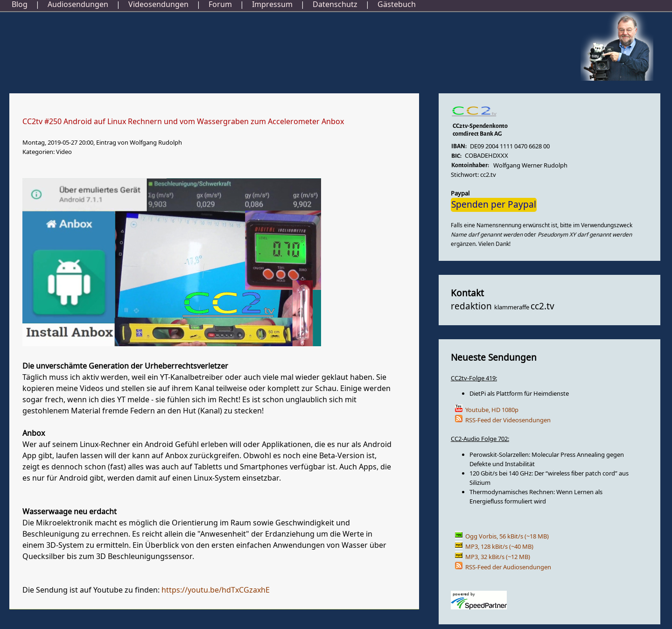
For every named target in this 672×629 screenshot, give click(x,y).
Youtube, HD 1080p (492, 410)
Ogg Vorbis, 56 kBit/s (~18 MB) (507, 536)
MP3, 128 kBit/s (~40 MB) (499, 547)
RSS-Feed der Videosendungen (508, 420)
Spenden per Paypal (494, 205)
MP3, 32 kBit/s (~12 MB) (498, 557)
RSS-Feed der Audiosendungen (508, 567)
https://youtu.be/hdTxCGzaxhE (216, 590)
